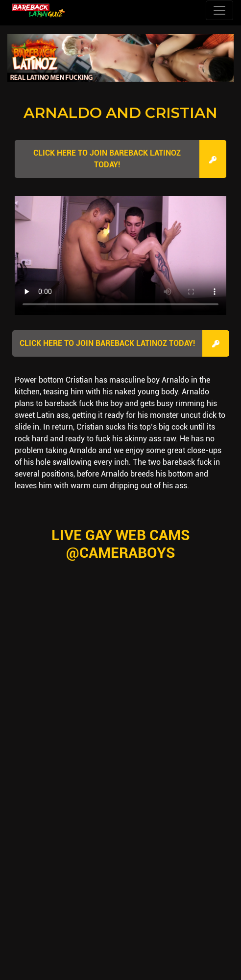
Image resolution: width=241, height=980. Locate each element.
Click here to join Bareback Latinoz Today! (107, 159)
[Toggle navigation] (219, 10)
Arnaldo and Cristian (120, 113)
